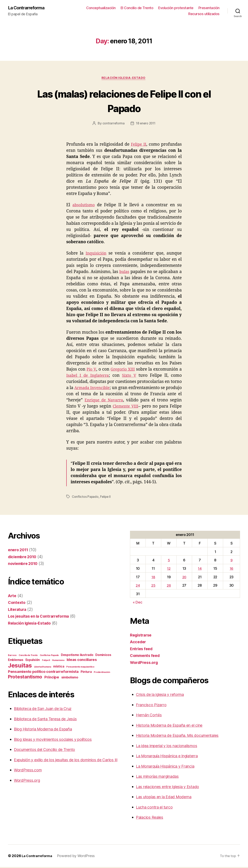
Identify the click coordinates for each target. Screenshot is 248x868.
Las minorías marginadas (160, 777)
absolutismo (84, 206)
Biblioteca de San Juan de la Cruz (46, 710)
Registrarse (142, 636)
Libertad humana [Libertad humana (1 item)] (43, 668)
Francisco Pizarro (153, 706)
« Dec (138, 603)
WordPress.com (29, 777)
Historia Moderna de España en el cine (173, 726)
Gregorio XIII (123, 370)
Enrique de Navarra (119, 401)
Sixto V (130, 376)
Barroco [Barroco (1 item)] (12, 656)
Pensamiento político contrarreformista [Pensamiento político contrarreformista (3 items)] (43, 673)
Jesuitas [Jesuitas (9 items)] (20, 666)
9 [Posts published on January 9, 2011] (232, 561)
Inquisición (96, 254)
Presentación (209, 8)
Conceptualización (101, 8)
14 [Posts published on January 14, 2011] (200, 569)
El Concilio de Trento (137, 8)
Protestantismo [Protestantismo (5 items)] (25, 678)
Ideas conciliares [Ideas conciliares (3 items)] (82, 661)
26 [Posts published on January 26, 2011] (169, 586)
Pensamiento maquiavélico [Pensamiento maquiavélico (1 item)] (80, 668)
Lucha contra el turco (157, 808)
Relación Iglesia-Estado (124, 79)
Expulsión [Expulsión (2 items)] (33, 661)
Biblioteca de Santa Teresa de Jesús (49, 720)
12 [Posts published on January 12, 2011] (168, 569)
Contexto (17, 603)
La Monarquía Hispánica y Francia (169, 767)
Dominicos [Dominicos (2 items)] (103, 656)
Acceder (139, 643)
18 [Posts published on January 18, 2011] (153, 578)
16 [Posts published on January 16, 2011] (231, 569)
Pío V (91, 370)
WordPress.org (28, 787)
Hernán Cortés (150, 716)
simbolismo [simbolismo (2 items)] (70, 678)
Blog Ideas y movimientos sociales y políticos (57, 740)
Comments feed (146, 656)
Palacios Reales (151, 818)
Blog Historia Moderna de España (46, 730)
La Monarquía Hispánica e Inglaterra (171, 757)
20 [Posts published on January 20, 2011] (184, 578)
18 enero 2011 (146, 124)
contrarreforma (113, 124)
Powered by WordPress (78, 857)
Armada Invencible (98, 389)
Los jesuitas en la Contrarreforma (41, 617)
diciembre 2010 (24, 558)
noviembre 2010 (24, 564)
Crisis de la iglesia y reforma (163, 695)
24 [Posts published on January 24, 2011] (138, 586)
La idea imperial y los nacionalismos (170, 747)
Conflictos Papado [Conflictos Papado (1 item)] (49, 656)
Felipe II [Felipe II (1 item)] (46, 661)
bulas (124, 273)
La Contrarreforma (28, 8)
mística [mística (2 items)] (59, 667)
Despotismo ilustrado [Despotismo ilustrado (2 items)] (77, 656)
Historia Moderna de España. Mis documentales (182, 736)
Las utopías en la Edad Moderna (167, 798)
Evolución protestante (176, 8)
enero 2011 (19, 551)
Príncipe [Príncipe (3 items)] (52, 678)
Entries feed (142, 650)
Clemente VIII (139, 407)
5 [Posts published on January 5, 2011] (168, 561)
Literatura (18, 610)
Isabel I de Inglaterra (88, 376)
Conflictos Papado (85, 498)
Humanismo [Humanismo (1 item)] (58, 661)
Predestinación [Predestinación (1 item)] (102, 673)
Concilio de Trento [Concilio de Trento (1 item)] (28, 656)
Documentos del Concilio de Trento (48, 750)
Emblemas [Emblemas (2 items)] (16, 661)
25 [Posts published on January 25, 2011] (153, 586)
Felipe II (138, 145)
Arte (13, 597)
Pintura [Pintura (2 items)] (86, 673)
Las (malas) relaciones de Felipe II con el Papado (124, 101)
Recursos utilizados (204, 14)
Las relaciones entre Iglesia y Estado (171, 788)
